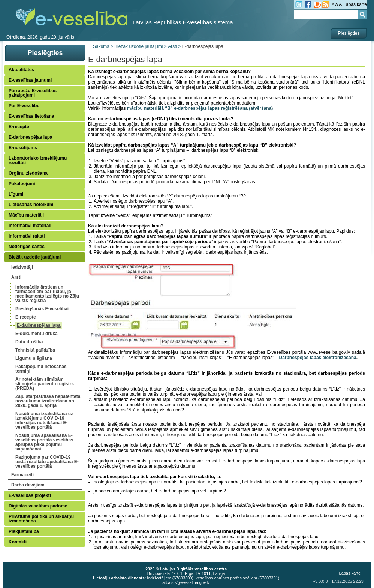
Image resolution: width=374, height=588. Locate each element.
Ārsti (16, 277)
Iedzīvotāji (22, 267)
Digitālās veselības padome (38, 506)
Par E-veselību (24, 106)
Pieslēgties (349, 33)
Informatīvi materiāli (30, 226)
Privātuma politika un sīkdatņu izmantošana (41, 519)
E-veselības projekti (30, 495)
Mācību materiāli (26, 215)
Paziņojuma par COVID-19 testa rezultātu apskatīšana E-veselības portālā (47, 462)
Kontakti (18, 542)
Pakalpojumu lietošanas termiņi (41, 369)
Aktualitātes (21, 70)
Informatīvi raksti (27, 236)
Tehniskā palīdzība (35, 350)
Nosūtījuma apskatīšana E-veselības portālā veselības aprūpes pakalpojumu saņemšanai (44, 442)
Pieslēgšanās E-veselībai (42, 309)
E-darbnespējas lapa (31, 137)
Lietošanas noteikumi (32, 205)
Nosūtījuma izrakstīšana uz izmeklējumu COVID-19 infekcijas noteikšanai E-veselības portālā (44, 420)
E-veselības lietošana (31, 116)
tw (299, 4)
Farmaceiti (22, 475)
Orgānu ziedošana (28, 173)
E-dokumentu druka (37, 334)
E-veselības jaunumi (30, 80)
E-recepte (19, 127)
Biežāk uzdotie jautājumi (35, 257)
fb (308, 4)
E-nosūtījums (23, 148)
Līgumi (16, 194)
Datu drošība (29, 342)
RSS (326, 4)
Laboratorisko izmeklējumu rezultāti (38, 160)
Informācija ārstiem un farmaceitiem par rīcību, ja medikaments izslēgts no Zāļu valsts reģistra (47, 294)
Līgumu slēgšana (34, 358)
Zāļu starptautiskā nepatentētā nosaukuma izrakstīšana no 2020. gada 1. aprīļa (48, 401)
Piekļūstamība (24, 531)
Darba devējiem (28, 485)
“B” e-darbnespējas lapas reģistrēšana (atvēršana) (219, 108)
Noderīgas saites (27, 247)
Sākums (101, 46)
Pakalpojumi (22, 184)
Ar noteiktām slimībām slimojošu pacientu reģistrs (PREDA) (45, 384)
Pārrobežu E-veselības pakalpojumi (33, 93)
